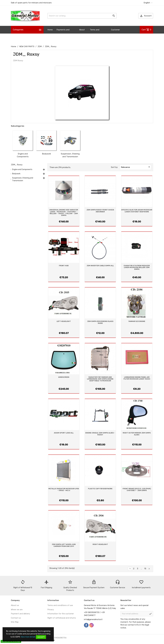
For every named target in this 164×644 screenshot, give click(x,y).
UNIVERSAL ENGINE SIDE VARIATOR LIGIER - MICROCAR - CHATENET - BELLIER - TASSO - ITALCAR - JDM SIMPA (64, 213)
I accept (41, 637)
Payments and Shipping (63, 34)
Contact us (16, 618)
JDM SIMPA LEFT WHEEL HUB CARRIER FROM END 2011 (64, 545)
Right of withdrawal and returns (62, 618)
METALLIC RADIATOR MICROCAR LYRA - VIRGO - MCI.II (64, 490)
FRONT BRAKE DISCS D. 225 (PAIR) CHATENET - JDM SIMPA (137, 490)
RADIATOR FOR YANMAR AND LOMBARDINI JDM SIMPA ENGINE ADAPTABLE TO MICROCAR (100, 379)
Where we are (17, 610)
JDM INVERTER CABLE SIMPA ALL (100, 266)
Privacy (51, 610)
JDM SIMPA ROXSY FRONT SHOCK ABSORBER (100, 211)
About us (82, 34)
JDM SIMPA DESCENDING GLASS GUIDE (100, 322)
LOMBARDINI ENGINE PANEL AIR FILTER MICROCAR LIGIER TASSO (137, 378)
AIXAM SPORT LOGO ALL (64, 433)
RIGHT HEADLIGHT (100, 544)
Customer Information (116, 34)
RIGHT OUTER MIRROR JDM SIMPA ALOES (137, 434)
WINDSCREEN (64, 377)
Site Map (15, 622)
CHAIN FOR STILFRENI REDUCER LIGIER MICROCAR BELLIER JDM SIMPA (137, 267)
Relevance (136, 167)
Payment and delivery (20, 614)
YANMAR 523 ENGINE (137, 321)
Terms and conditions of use (60, 605)
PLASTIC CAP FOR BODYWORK (100, 489)
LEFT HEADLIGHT (64, 321)
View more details (28, 637)
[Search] (82, 16)
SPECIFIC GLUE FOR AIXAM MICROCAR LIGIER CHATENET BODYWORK (137, 211)
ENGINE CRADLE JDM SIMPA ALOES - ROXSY (100, 434)
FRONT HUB (64, 266)
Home (50, 30)
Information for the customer (61, 614)
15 (145, 569)
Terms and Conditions (95, 34)
